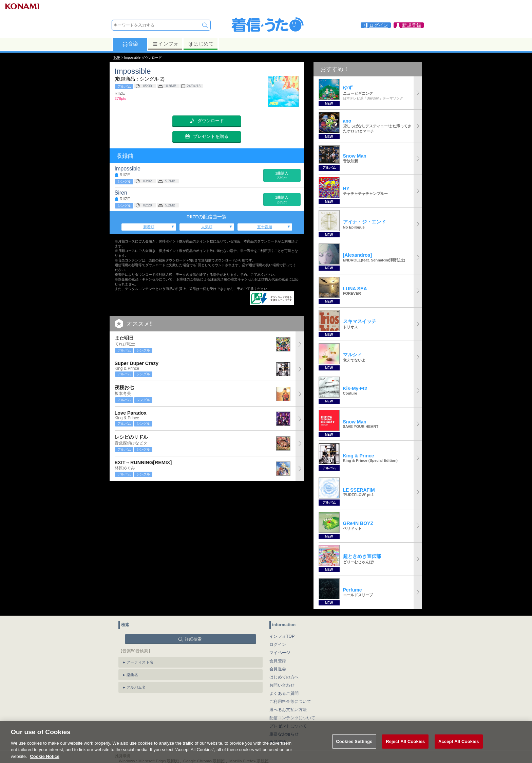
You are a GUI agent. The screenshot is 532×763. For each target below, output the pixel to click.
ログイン (278, 644)
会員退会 (278, 669)
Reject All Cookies (405, 749)
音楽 (130, 44)
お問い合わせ (282, 685)
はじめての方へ (284, 677)
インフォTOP (282, 636)
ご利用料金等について (290, 702)
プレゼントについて (288, 726)
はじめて (201, 44)
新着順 (149, 227)
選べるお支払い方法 (288, 710)
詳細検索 (193, 639)
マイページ (280, 653)
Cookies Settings (354, 749)
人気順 (207, 227)
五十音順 (265, 227)
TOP (117, 58)
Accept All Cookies (459, 749)
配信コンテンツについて (292, 718)
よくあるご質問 (284, 693)
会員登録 (278, 661)
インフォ (165, 44)
